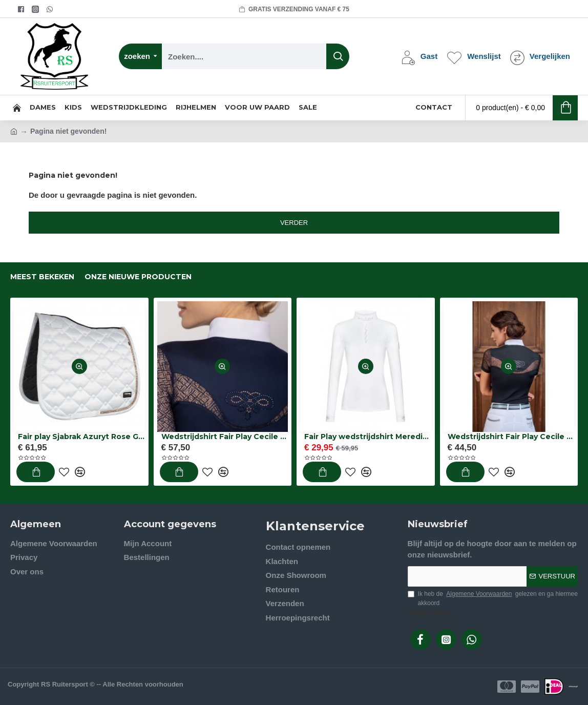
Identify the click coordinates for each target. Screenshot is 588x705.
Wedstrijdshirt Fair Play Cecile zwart (511, 437)
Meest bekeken (42, 277)
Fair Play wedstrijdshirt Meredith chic (368, 437)
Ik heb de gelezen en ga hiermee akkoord (493, 598)
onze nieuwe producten (138, 277)
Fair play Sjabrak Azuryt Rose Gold (81, 437)
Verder (294, 223)
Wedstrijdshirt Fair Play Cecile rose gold (225, 437)
